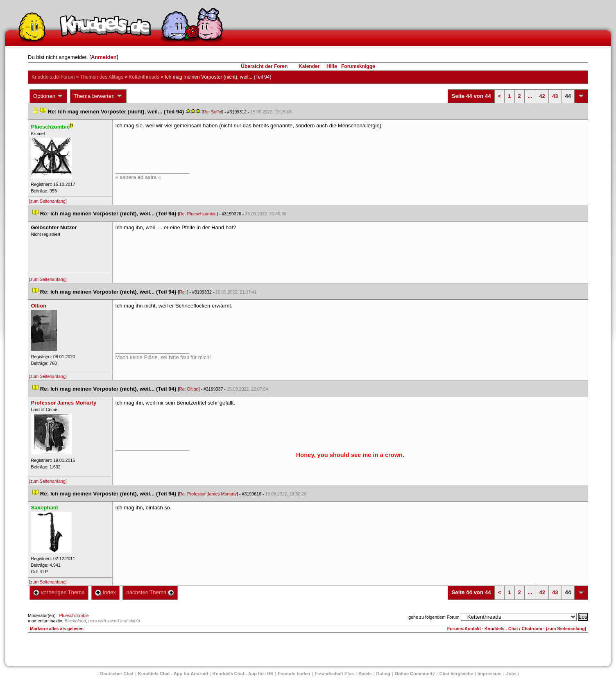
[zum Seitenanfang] (48, 201)
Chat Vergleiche (456, 674)
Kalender (309, 66)
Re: (183, 292)
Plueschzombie (74, 615)
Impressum (490, 674)
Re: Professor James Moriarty (208, 494)
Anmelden (104, 57)
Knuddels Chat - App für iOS (243, 674)
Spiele (365, 674)
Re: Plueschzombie (198, 214)
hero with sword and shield (114, 621)
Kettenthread (144, 77)
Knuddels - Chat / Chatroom (513, 629)
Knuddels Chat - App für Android (173, 674)
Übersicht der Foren (264, 66)
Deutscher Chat (117, 674)
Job (512, 674)
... (530, 96)
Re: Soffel (213, 112)
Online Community (415, 674)
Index (105, 592)
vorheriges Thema (59, 592)
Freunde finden (294, 674)
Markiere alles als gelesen (57, 629)
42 (542, 96)
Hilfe (332, 66)
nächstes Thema (150, 592)
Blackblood (75, 621)
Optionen (48, 96)
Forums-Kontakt (464, 629)
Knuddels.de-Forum (53, 77)
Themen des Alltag (102, 77)
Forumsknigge (358, 66)
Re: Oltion (189, 389)
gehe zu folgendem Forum (434, 617)
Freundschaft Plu (334, 674)
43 (555, 96)
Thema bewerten (98, 96)
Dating (383, 674)
